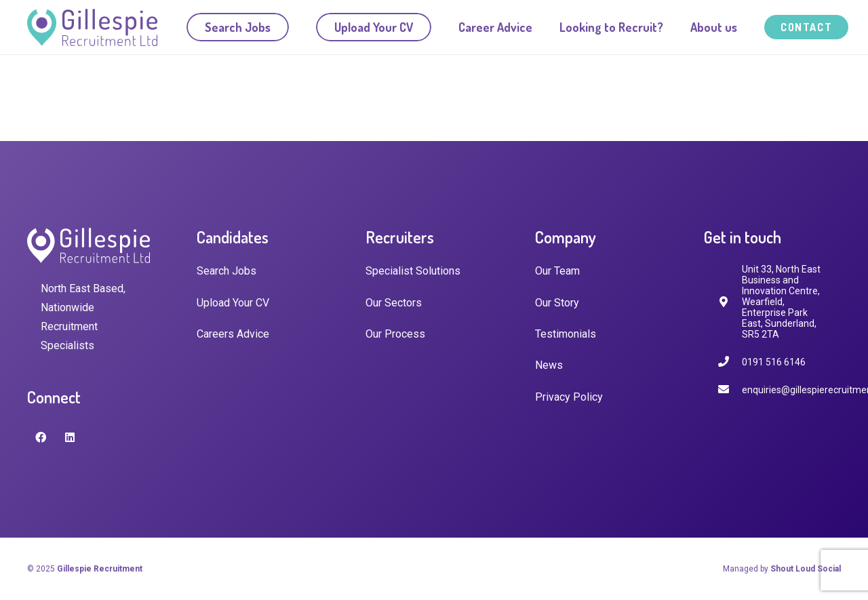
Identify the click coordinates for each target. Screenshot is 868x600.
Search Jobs (226, 271)
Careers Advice (233, 334)
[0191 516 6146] (730, 362)
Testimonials (566, 334)
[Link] (93, 27)
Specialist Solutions (413, 271)
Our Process (395, 334)
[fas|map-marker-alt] (730, 302)
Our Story (557, 303)
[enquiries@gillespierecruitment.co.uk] (730, 389)
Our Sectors (394, 303)
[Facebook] (41, 437)
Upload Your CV (233, 303)
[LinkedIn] (70, 437)
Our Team (557, 271)
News (549, 365)
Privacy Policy (569, 397)
